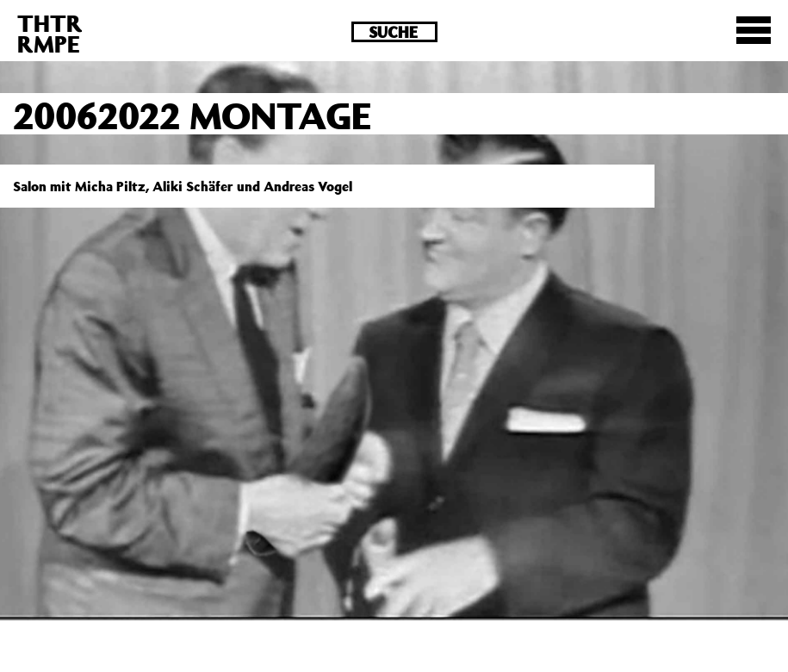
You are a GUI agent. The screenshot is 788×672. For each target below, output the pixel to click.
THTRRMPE (50, 33)
